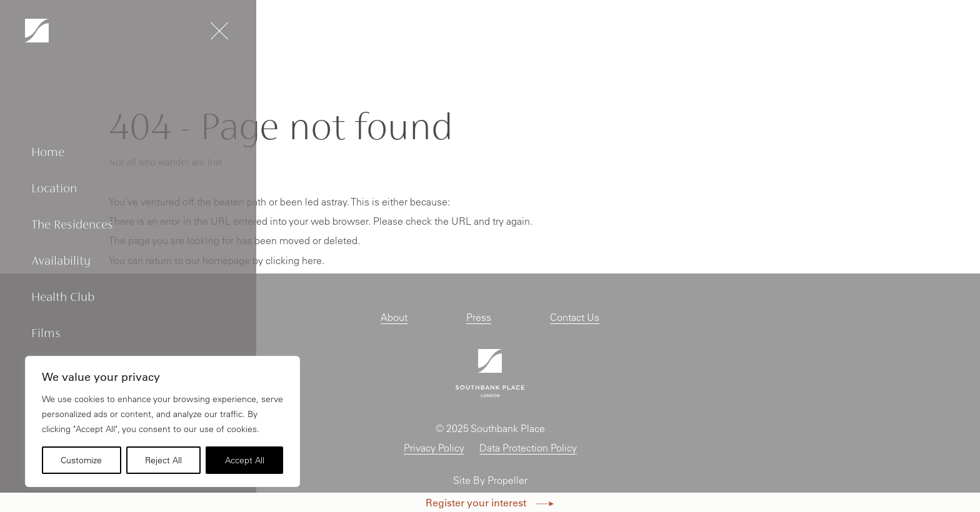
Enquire (923, 32)
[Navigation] (37, 31)
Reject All (163, 460)
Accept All (245, 460)
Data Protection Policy (528, 448)
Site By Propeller (490, 480)
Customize (81, 460)
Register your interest (490, 502)
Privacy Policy (434, 448)
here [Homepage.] (312, 260)
